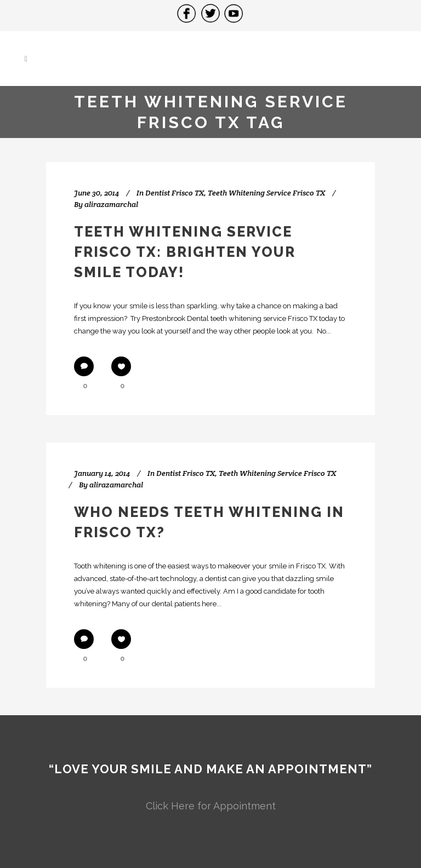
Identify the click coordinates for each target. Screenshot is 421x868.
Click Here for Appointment (211, 806)
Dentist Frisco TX (175, 193)
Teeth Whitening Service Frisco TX (266, 193)
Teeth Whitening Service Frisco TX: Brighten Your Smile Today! (185, 252)
